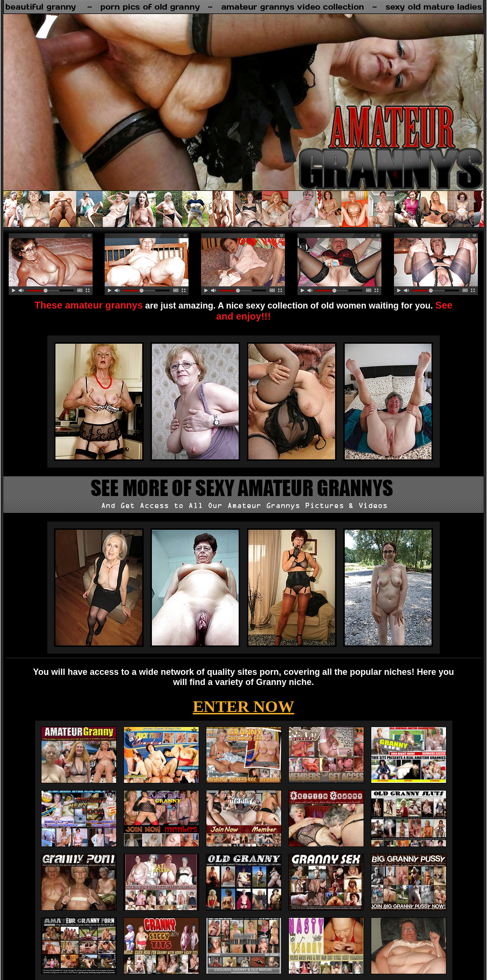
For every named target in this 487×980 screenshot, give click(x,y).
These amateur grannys (89, 305)
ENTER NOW (244, 706)
